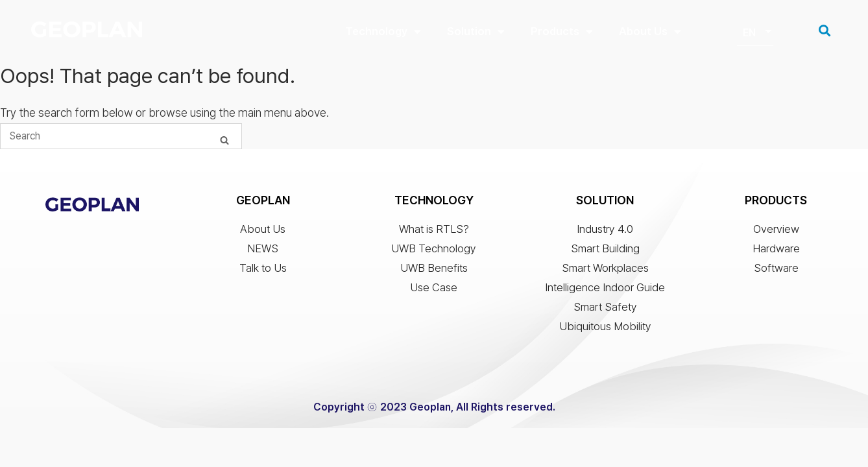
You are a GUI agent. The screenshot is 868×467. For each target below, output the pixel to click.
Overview (776, 230)
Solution (476, 31)
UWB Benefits (434, 269)
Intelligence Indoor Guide (605, 289)
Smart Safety (605, 308)
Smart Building (605, 250)
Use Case (434, 289)
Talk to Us (263, 269)
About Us (650, 31)
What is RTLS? (434, 230)
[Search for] (121, 138)
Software (776, 269)
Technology (383, 31)
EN (749, 33)
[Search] (224, 141)
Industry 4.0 (605, 230)
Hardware (776, 250)
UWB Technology (434, 250)
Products (562, 31)
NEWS (263, 250)
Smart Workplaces (605, 269)
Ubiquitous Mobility (605, 328)
